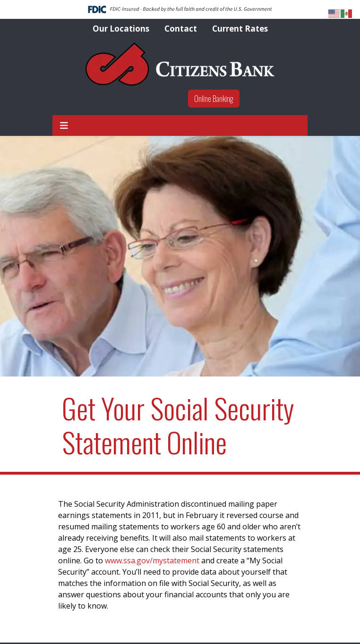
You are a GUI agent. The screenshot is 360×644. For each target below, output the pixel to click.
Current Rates (240, 29)
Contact (181, 29)
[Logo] (180, 64)
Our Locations (121, 29)
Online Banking (214, 99)
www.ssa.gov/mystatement (152, 560)
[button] (64, 126)
